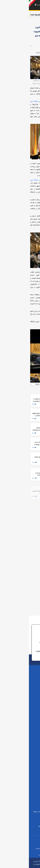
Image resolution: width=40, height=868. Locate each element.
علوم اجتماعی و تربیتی (20, 711)
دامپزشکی (20, 708)
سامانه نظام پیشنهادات (22, 642)
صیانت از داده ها (20, 796)
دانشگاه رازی (31, 81)
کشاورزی (20, 681)
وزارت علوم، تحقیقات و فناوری (20, 740)
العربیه (10, 5)
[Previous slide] (6, 357)
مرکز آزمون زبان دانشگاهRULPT (20, 784)
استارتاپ (20, 793)
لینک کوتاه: (34, 384)
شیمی (20, 715)
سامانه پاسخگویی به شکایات (20, 651)
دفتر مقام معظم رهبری (20, 737)
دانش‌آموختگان (20, 775)
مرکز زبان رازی (20, 779)
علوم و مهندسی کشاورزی (20, 723)
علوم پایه (20, 677)
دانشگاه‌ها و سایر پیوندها (20, 789)
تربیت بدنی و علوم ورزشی (20, 692)
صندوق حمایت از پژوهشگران (20, 752)
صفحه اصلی (35, 22)
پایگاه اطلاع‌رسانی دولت (20, 748)
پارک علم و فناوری (20, 759)
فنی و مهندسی (20, 688)
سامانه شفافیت (20, 800)
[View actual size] (25, 332)
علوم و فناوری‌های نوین (20, 719)
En (14, 5)
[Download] (31, 332)
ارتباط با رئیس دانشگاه (23, 634)
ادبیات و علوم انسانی (20, 685)
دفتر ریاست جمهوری (20, 744)
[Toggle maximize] (36, 332)
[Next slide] (34, 357)
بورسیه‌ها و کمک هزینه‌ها (20, 756)
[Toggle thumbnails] (20, 332)
